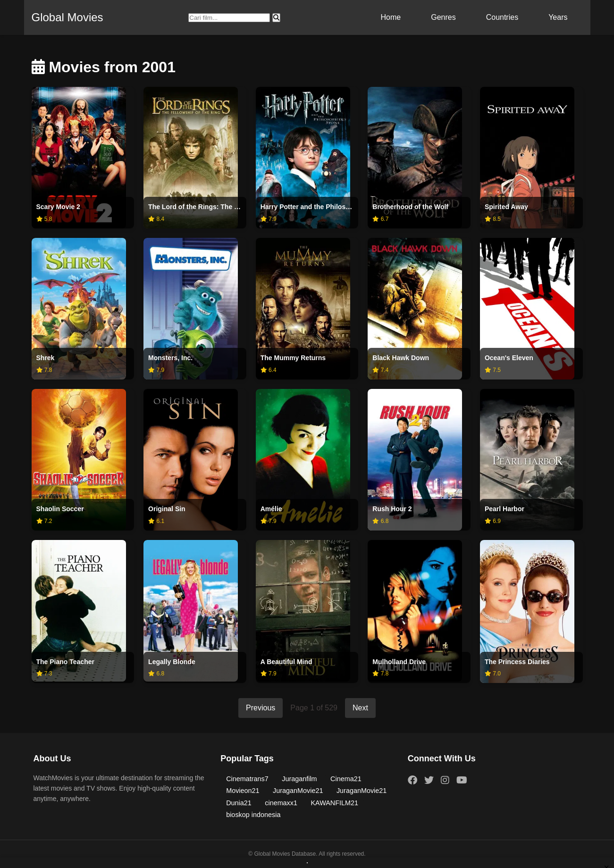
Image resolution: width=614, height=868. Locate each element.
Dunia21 (239, 803)
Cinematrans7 (247, 779)
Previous (261, 708)
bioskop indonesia (253, 815)
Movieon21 (243, 791)
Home (391, 17)
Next (360, 708)
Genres (443, 17)
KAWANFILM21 (334, 803)
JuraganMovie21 (298, 791)
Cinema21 (346, 779)
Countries (502, 17)
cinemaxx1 (281, 803)
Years (558, 17)
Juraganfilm (299, 779)
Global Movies (67, 17)
